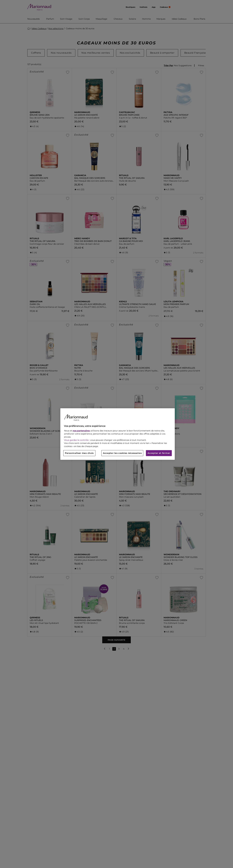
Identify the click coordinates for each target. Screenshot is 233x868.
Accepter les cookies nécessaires (122, 453)
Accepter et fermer (159, 453)
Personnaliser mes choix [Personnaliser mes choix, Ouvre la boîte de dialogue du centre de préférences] (79, 453)
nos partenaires (81, 431)
